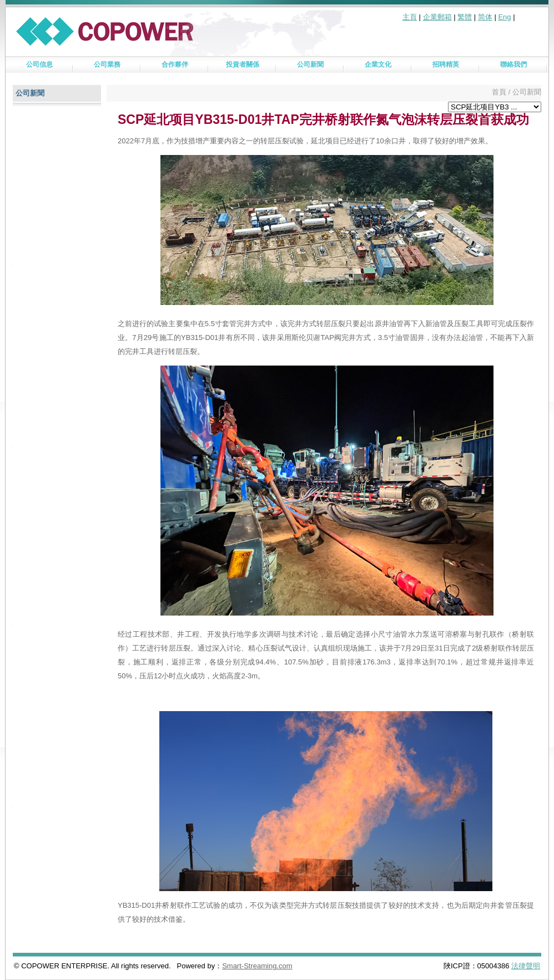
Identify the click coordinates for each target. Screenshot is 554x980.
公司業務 (107, 64)
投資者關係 (243, 64)
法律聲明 (526, 966)
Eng (504, 17)
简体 (485, 17)
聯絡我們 (513, 64)
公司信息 (39, 64)
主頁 (410, 17)
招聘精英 (446, 64)
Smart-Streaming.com (257, 966)
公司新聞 (310, 64)
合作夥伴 (175, 64)
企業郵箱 (437, 17)
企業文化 (378, 64)
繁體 (465, 17)
